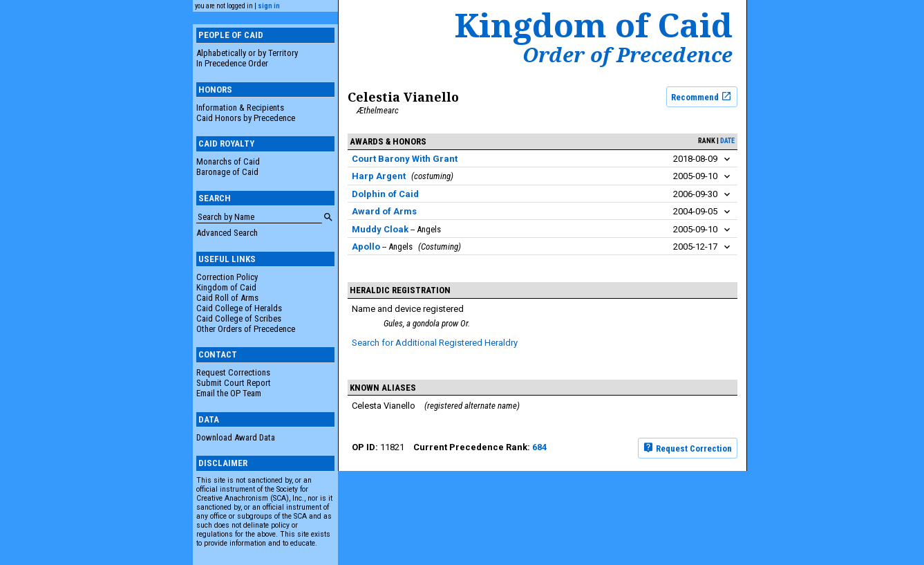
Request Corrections (233, 372)
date (727, 141)
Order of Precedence (628, 55)
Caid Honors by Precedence (246, 118)
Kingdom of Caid (226, 287)
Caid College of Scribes (239, 318)
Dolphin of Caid (385, 194)
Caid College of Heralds (239, 308)
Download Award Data (236, 437)
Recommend (701, 96)
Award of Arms (384, 211)
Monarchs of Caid (228, 161)
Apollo (366, 247)
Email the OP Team (229, 393)
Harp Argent (379, 176)
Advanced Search (227, 233)
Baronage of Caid (227, 172)
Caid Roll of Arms (227, 298)
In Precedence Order (232, 63)
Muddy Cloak (380, 229)
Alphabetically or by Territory (247, 53)
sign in (269, 6)
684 (539, 447)
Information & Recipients (240, 108)
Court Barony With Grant (405, 159)
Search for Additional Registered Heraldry (435, 343)
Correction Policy (227, 277)
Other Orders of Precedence (246, 329)
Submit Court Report (234, 383)
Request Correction (687, 447)
